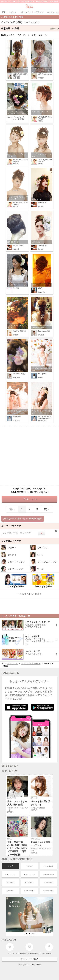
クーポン (10, 891)
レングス (11, 35)
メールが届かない (34, 953)
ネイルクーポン (29, 891)
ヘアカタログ (49, 866)
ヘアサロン (10, 883)
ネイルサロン (29, 883)
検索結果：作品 (30, 28)
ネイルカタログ (49, 874)
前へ (12, 509)
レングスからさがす (11, 541)
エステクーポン (49, 891)
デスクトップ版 (30, 959)
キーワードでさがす (11, 526)
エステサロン (49, 883)
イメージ (22, 35)
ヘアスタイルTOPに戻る (29, 594)
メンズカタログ (10, 874)
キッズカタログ (29, 874)
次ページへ (30, 499)
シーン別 (32, 35)
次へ (47, 509)
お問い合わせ (46, 953)
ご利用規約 (22, 953)
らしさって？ (13, 953)
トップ (10, 866)
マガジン (29, 866)
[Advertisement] (29, 456)
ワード (43, 35)
